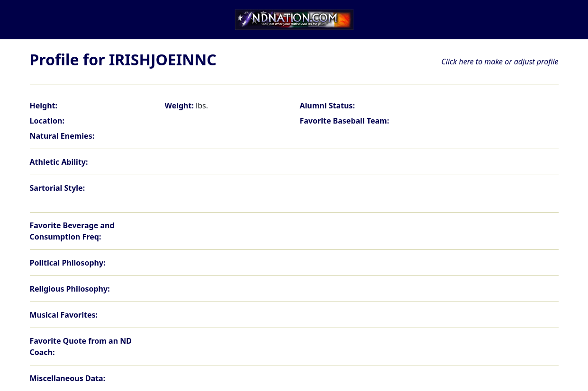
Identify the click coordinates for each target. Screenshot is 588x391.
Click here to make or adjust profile (500, 62)
